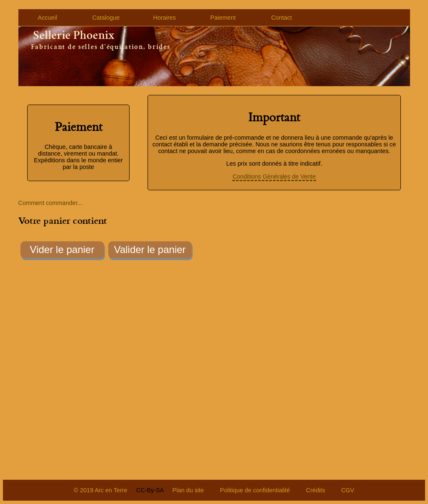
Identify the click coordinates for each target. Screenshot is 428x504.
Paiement (223, 18)
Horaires (164, 18)
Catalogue (106, 18)
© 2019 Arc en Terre (101, 490)
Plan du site (188, 490)
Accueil (47, 18)
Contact (282, 18)
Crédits (316, 490)
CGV (348, 490)
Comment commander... (51, 203)
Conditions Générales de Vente (274, 177)
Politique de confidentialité (255, 490)
